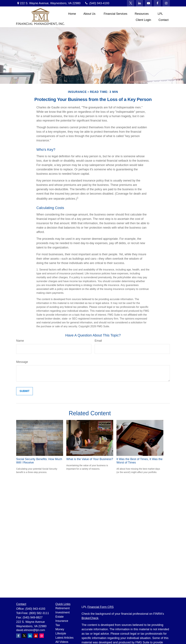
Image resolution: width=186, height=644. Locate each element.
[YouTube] (148, 3)
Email (98, 341)
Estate (60, 617)
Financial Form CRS (101, 607)
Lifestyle (61, 633)
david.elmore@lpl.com (31, 630)
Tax (58, 625)
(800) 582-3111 (39, 613)
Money (60, 629)
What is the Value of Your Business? (90, 459)
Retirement (63, 608)
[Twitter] (131, 3)
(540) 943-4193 (97, 3)
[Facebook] (157, 3)
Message (22, 362)
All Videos (62, 642)
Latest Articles (65, 638)
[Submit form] (25, 391)
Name (20, 341)
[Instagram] (42, 636)
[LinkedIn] (139, 3)
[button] (72, 14)
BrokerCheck (90, 618)
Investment (63, 612)
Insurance (62, 621)
